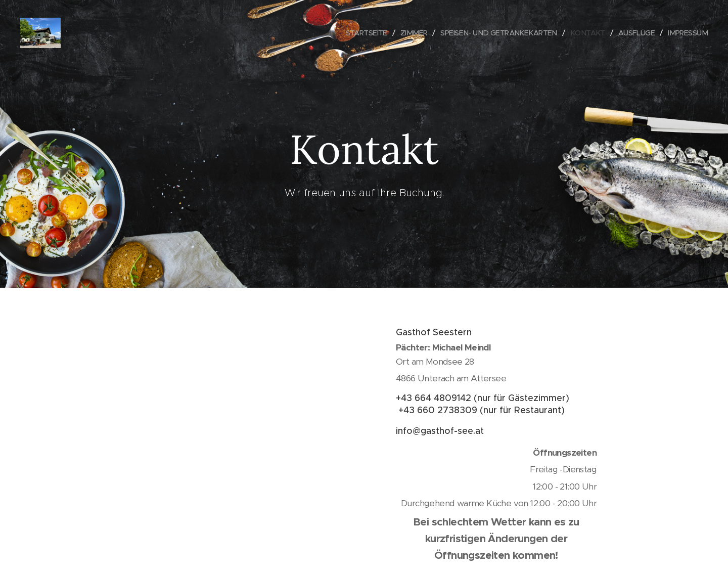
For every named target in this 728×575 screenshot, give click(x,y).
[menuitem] (351, 33)
